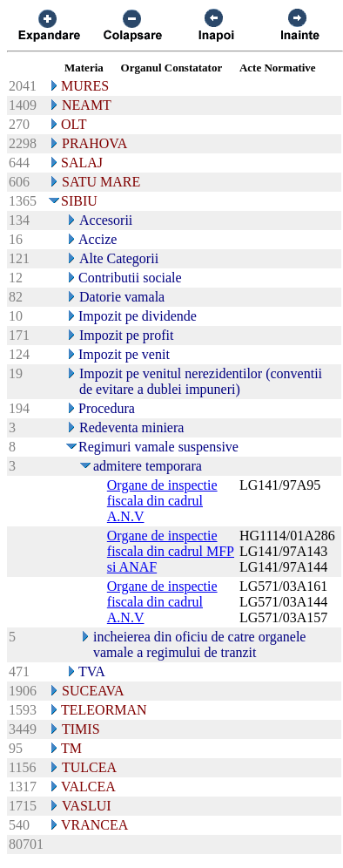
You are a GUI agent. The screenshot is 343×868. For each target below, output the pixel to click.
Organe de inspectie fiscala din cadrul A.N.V (162, 501)
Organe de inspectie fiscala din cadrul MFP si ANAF (171, 551)
